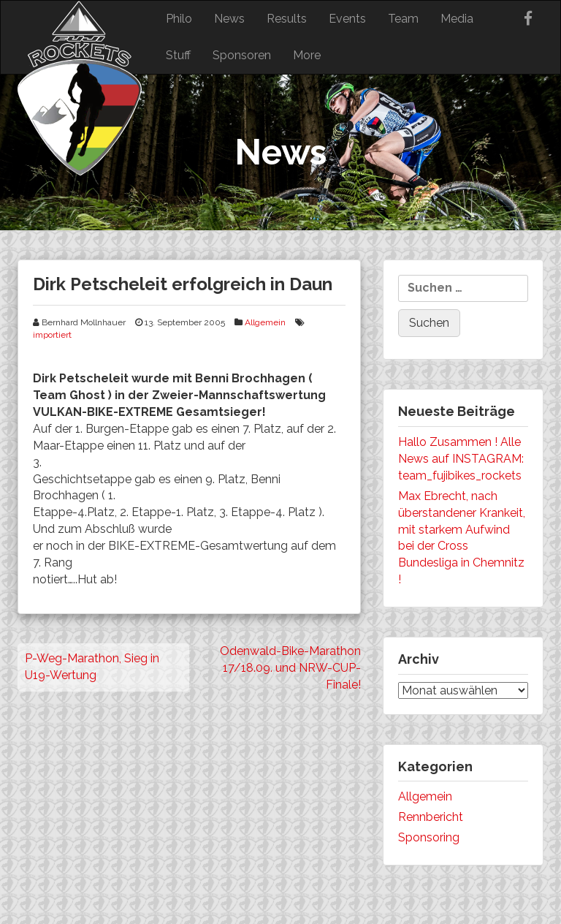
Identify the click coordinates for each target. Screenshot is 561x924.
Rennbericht (431, 817)
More (307, 55)
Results (287, 19)
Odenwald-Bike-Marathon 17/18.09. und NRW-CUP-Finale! (290, 668)
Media (457, 19)
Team (403, 19)
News (229, 19)
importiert (52, 335)
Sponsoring (429, 837)
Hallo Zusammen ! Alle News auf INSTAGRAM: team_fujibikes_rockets (461, 459)
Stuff (178, 55)
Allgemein (265, 322)
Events (347, 19)
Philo (179, 19)
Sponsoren (242, 55)
